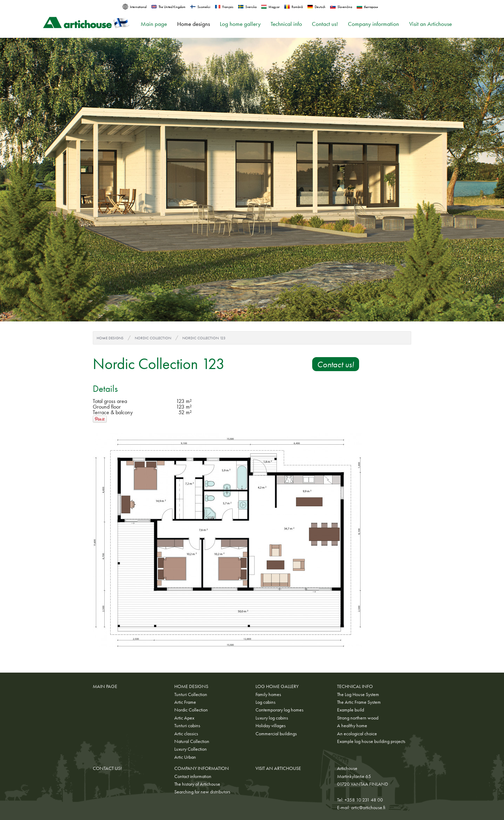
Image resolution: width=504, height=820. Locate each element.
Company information (373, 24)
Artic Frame (185, 702)
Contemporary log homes (279, 710)
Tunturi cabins (187, 725)
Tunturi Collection (191, 694)
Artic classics (186, 734)
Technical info (286, 24)
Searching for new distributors (202, 792)
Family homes (268, 694)
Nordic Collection (153, 338)
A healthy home (352, 725)
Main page (154, 24)
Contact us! (325, 24)
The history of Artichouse (197, 784)
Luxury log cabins (272, 718)
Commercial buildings (276, 734)
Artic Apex (184, 718)
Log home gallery (240, 24)
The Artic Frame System (359, 702)
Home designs (194, 24)
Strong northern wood (358, 718)
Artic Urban (185, 757)
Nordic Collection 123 (204, 338)
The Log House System (358, 694)
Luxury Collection (191, 749)
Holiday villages (271, 725)
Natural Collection (192, 741)
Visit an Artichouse (430, 24)
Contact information (193, 776)
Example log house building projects (371, 741)
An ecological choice (357, 734)
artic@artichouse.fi (368, 807)
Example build (351, 710)
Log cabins (265, 702)
